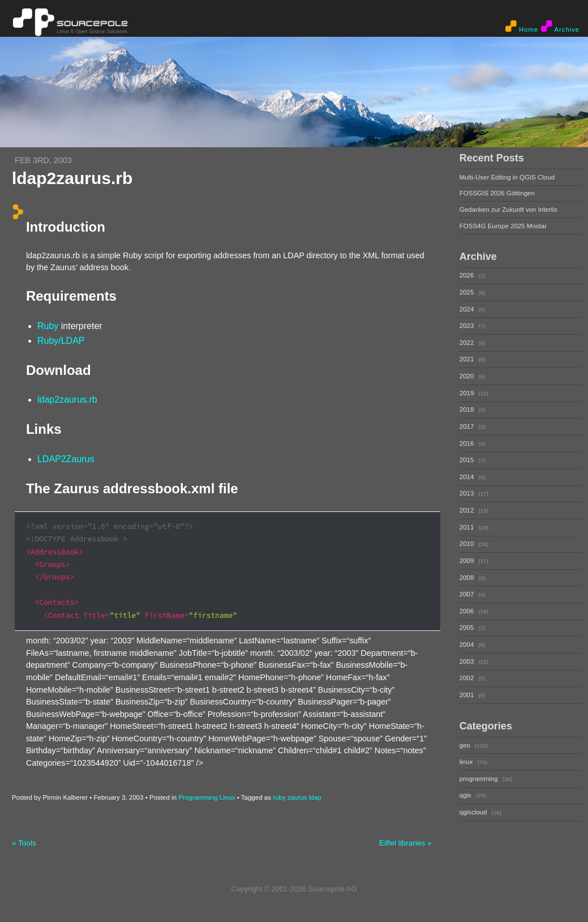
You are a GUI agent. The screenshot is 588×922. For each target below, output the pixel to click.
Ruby (48, 326)
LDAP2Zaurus (66, 459)
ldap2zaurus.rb (67, 400)
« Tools (24, 843)
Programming (198, 797)
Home (522, 27)
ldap (315, 797)
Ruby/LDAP (61, 341)
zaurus (297, 797)
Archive (560, 27)
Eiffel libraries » (405, 843)
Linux (228, 797)
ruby (279, 797)
